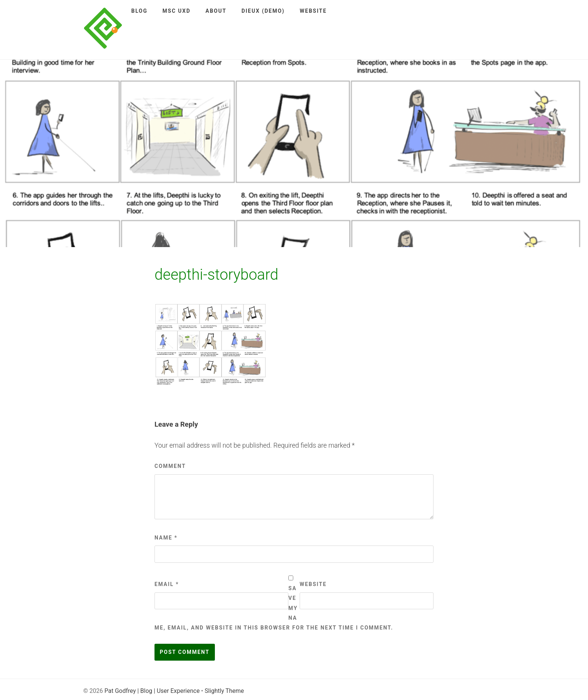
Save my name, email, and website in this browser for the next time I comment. (274, 608)
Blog (139, 11)
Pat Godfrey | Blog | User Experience (152, 691)
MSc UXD (176, 11)
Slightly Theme (224, 691)
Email (167, 584)
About (216, 11)
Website (313, 11)
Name (166, 538)
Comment (170, 466)
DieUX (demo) (263, 11)
